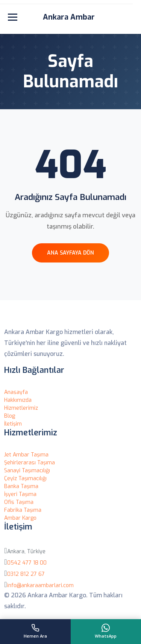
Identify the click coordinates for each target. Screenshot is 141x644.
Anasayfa (16, 392)
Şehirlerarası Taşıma (30, 463)
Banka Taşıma (21, 486)
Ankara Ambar (69, 17)
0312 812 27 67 (26, 574)
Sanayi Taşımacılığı (27, 471)
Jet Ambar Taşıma (26, 455)
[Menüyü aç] (13, 17)
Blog (10, 416)
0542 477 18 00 (27, 563)
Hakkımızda (18, 400)
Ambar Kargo (20, 518)
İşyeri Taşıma (20, 494)
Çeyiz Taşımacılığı (25, 478)
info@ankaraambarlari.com (40, 585)
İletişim (13, 424)
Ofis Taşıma (19, 502)
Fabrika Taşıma (23, 510)
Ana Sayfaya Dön (70, 253)
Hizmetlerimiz (21, 408)
